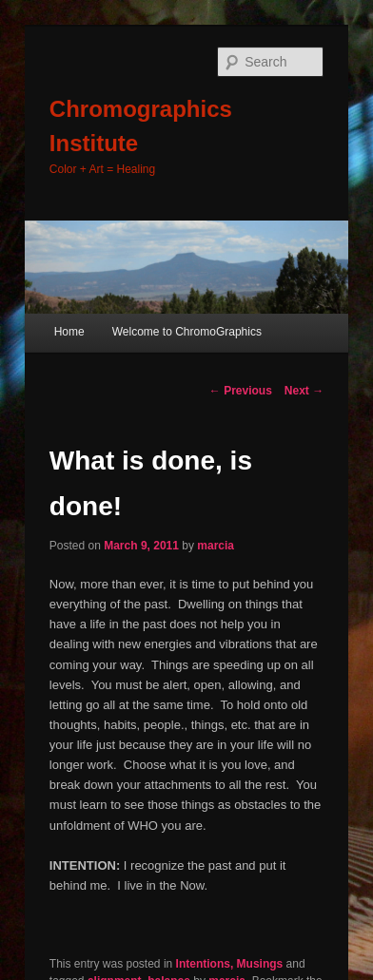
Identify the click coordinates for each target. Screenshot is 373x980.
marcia (216, 546)
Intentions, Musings (230, 964)
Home (69, 332)
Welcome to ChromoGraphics (187, 332)
